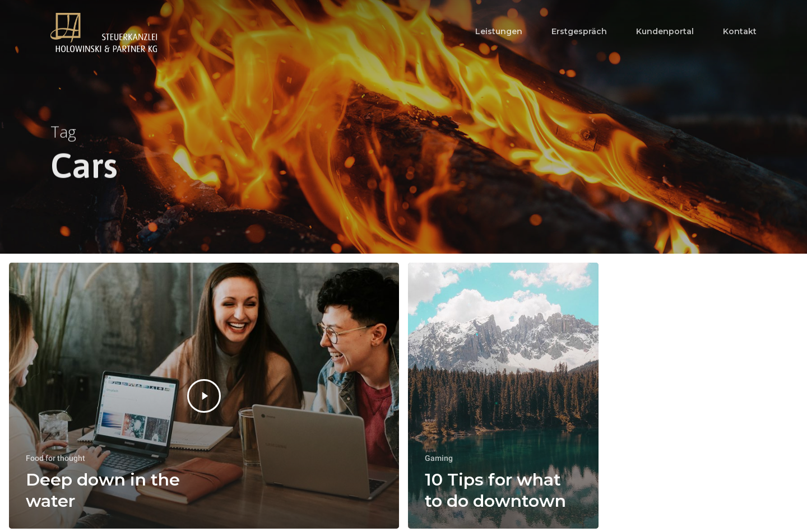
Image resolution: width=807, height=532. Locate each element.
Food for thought (55, 458)
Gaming (439, 458)
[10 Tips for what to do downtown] (503, 396)
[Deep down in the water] (204, 396)
